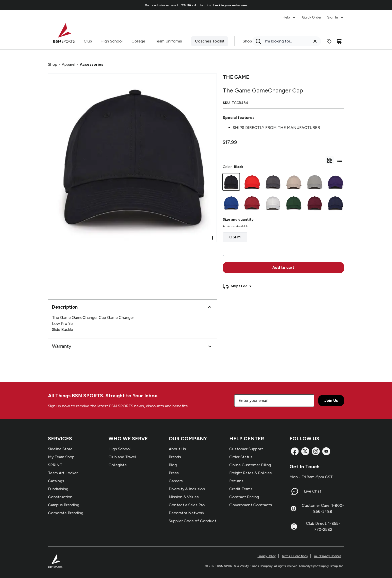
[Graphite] (273, 182)
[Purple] (335, 182)
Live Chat (313, 491)
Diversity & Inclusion (187, 489)
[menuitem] (289, 15)
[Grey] (315, 182)
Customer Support (246, 449)
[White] (273, 203)
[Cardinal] (252, 203)
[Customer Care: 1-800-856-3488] (293, 509)
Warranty (132, 346)
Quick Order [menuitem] (312, 17)
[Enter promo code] (329, 41)
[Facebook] (295, 451)
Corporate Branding (66, 513)
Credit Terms (241, 489)
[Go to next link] (308, 5)
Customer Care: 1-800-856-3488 (323, 508)
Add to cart (283, 268)
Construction (60, 497)
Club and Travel (122, 457)
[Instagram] (316, 451)
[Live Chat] (295, 491)
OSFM (235, 237)
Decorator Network (186, 513)
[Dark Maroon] (315, 203)
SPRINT (55, 465)
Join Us (331, 400)
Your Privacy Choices (327, 556)
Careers (176, 481)
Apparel (68, 64)
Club (88, 41)
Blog (173, 465)
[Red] (252, 182)
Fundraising (58, 489)
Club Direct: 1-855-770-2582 (323, 526)
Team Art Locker (63, 473)
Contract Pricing (244, 497)
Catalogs (56, 481)
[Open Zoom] (212, 238)
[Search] (285, 41)
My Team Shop (61, 457)
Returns (236, 481)
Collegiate (118, 465)
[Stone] (294, 182)
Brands (175, 457)
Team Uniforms (168, 41)
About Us (177, 449)
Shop (247, 41)
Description (132, 307)
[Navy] (335, 203)
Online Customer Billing (250, 465)
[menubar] (313, 15)
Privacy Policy (266, 556)
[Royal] (231, 203)
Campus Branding (64, 505)
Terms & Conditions (295, 556)
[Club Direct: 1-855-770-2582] (294, 527)
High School (111, 41)
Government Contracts (251, 505)
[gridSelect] (330, 160)
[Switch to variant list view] (340, 160)
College (138, 41)
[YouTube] (326, 451)
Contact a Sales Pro (187, 505)
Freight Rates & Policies (250, 473)
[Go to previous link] (84, 5)
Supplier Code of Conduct (192, 521)
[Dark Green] (294, 203)
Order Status (241, 457)
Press (174, 473)
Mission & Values (184, 497)
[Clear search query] (315, 41)
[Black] (231, 182)
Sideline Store (60, 449)
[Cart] (339, 41)
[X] (305, 451)
